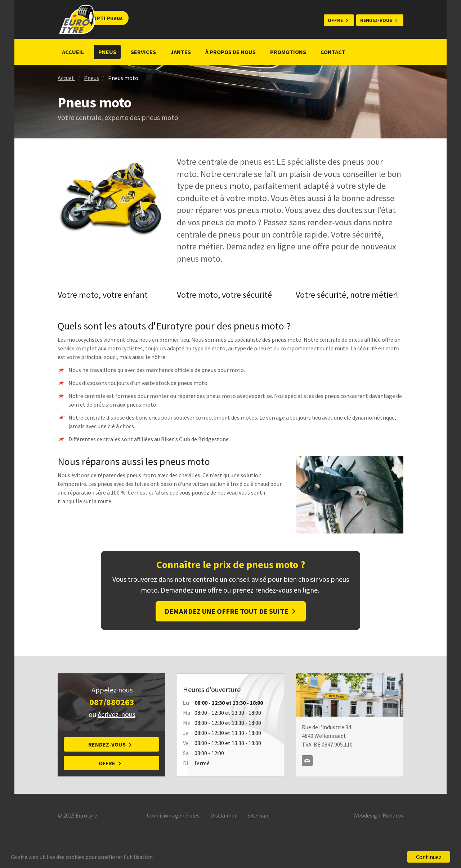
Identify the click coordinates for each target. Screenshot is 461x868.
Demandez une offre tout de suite (226, 611)
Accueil (73, 52)
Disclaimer (223, 815)
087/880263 (112, 702)
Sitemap (258, 815)
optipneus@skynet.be (307, 761)
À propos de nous (230, 52)
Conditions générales (173, 815)
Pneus (107, 52)
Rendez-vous (376, 20)
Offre (335, 20)
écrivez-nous (117, 714)
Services (143, 52)
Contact (333, 52)
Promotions (288, 52)
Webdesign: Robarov (378, 815)
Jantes (181, 52)
